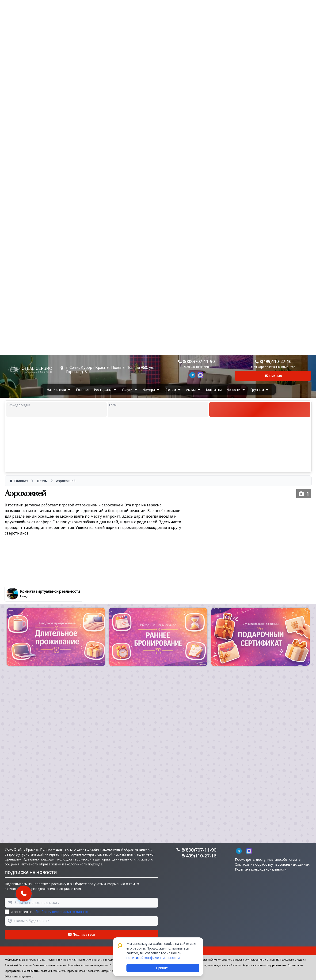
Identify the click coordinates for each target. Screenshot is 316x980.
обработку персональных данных (61, 912)
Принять (163, 968)
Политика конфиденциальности (261, 869)
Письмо (273, 376)
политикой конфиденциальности (153, 958)
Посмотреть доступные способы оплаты (268, 859)
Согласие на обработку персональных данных (272, 864)
